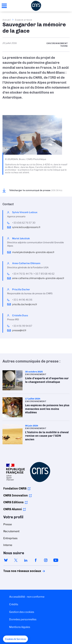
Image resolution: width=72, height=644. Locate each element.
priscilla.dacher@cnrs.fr (25, 304)
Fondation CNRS (15, 489)
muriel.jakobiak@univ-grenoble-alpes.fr (33, 252)
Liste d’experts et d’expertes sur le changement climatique (36, 380)
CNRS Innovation (16, 495)
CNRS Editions (13, 502)
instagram (46, 560)
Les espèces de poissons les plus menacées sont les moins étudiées (36, 407)
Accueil (7, 20)
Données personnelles (23, 619)
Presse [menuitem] (8, 524)
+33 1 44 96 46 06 (22, 300)
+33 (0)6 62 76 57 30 (24, 223)
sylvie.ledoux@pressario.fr (26, 227)
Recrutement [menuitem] (11, 531)
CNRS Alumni (13, 509)
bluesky (6, 560)
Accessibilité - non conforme (27, 597)
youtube (56, 560)
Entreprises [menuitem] (10, 538)
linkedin (26, 560)
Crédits (14, 604)
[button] (15, 639)
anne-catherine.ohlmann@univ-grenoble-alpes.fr (38, 278)
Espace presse (24, 20)
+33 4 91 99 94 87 (22, 326)
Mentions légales (20, 627)
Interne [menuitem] (8, 545)
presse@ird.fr (19, 330)
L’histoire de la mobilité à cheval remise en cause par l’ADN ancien (36, 434)
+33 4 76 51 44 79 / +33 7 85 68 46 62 (33, 274)
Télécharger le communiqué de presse (36, 190)
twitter (16, 560)
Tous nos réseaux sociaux (16, 571)
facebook (36, 560)
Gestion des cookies (22, 612)
